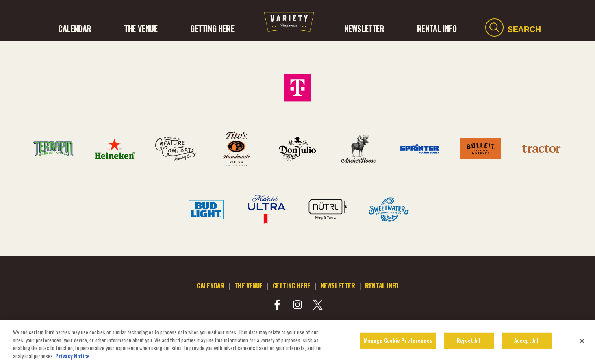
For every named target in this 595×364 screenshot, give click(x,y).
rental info (382, 286)
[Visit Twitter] (318, 305)
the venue (249, 286)
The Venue (141, 28)
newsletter (338, 286)
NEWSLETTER (364, 28)
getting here (292, 286)
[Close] (582, 344)
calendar (211, 286)
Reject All (469, 343)
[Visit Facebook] (277, 305)
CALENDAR (75, 28)
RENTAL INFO (437, 28)
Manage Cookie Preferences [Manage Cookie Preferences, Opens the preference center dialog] (398, 343)
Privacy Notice (73, 358)
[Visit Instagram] (297, 305)
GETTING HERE (212, 28)
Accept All (526, 343)
